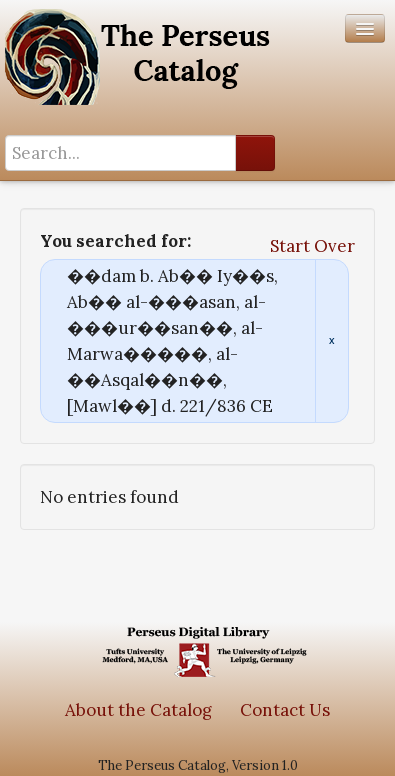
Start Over (312, 246)
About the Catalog (138, 710)
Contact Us (285, 710)
